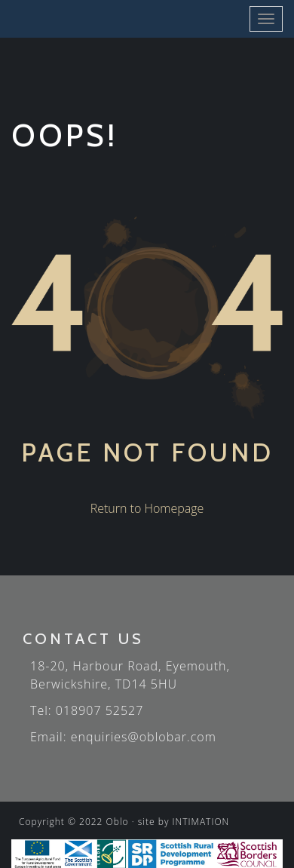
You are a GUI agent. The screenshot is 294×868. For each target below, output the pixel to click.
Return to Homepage (147, 508)
